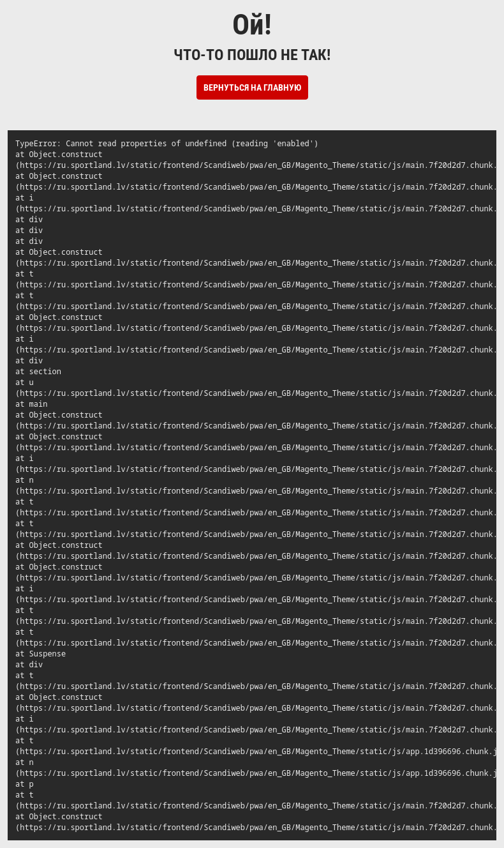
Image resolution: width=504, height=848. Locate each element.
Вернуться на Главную (252, 87)
